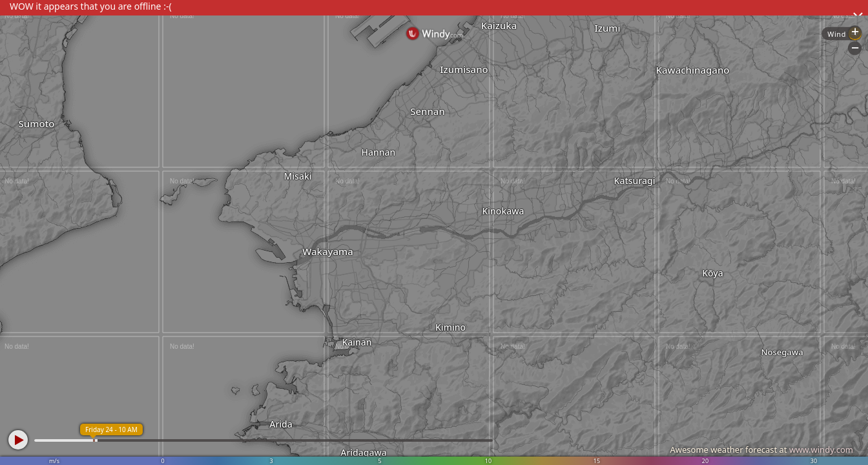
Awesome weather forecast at (761, 449)
